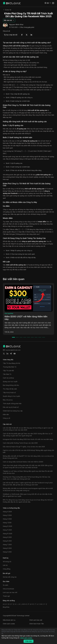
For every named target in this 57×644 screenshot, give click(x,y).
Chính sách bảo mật (36, 620)
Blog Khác (6, 607)
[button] (48, 3)
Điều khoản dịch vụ (9, 620)
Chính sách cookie (9, 624)
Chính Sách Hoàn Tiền (37, 624)
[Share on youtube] (15, 354)
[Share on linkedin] (7, 354)
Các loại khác (9, 313)
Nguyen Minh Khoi (16, 25)
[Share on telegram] (11, 354)
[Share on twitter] (4, 354)
